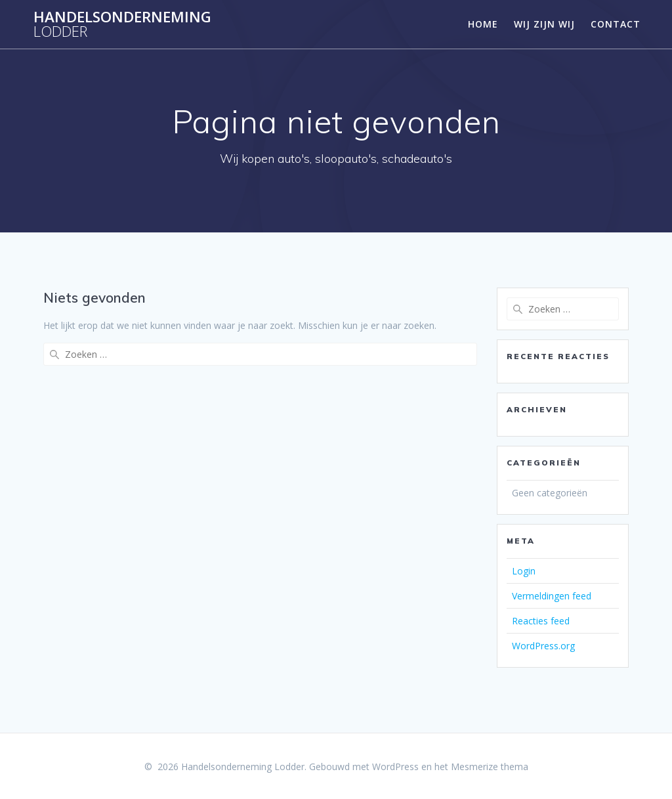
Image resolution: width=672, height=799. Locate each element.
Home (483, 24)
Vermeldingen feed (552, 596)
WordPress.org (543, 646)
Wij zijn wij (544, 24)
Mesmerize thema (490, 767)
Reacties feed (541, 621)
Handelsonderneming (122, 25)
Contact (616, 24)
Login (524, 571)
